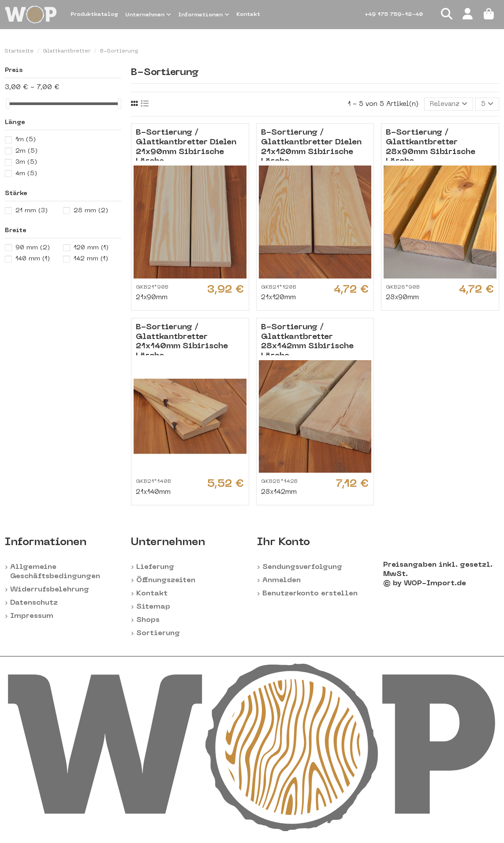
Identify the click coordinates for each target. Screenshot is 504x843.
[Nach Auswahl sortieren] (449, 104)
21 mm (32, 211)
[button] (148, 15)
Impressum (32, 616)
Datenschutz (34, 603)
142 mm (91, 259)
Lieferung (155, 567)
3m (26, 162)
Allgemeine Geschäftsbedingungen (55, 572)
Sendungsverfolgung (302, 567)
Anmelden (282, 580)
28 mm (91, 211)
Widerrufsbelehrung (50, 590)
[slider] (8, 103)
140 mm (33, 259)
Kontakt (152, 594)
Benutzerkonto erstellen (310, 594)
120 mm (91, 248)
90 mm (33, 248)
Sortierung (158, 633)
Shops (148, 620)
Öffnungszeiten (166, 580)
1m (26, 140)
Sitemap (153, 607)
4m (26, 174)
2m (26, 151)
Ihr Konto (284, 542)
